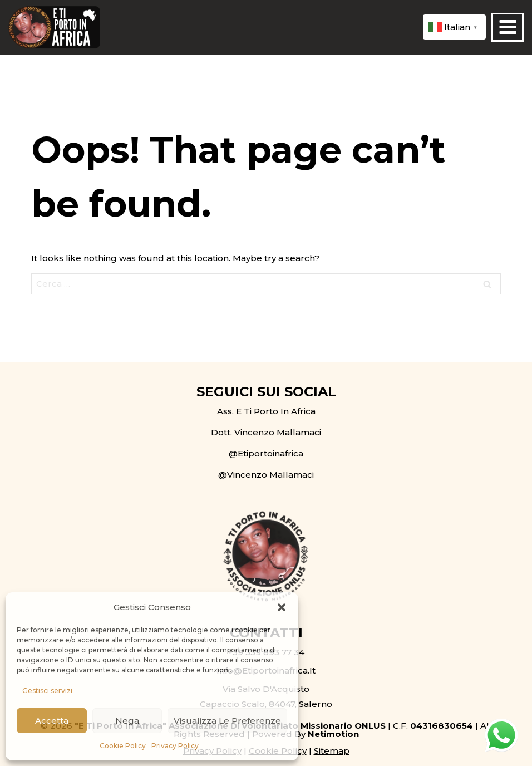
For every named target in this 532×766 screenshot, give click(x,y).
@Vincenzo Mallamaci (266, 475)
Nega (127, 721)
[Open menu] (508, 27)
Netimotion (333, 734)
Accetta (52, 721)
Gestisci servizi (47, 691)
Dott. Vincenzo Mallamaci (266, 432)
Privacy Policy (175, 746)
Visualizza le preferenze (227, 721)
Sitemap (332, 751)
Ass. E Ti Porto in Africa (266, 411)
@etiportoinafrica (266, 453)
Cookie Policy (123, 746)
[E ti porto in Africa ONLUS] (54, 27)
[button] (282, 607)
